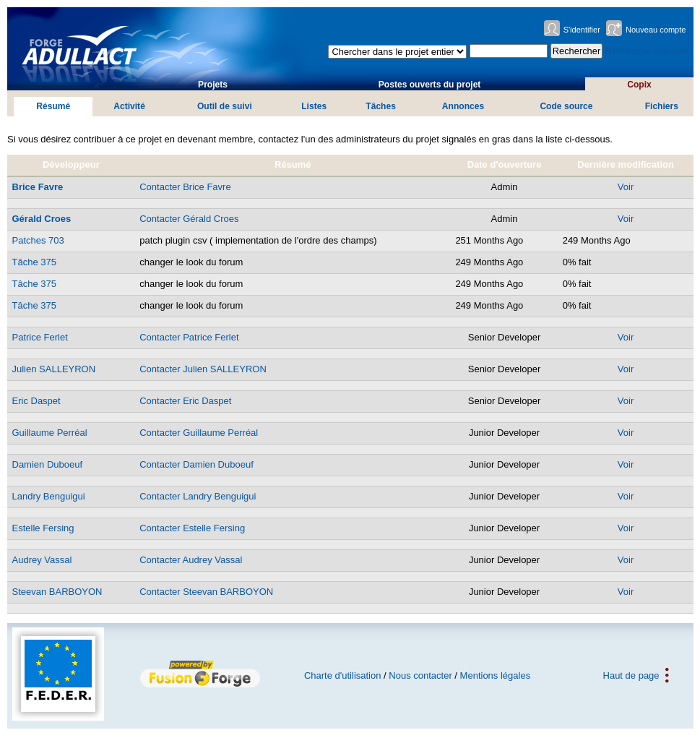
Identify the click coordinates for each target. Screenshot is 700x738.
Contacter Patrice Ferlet (189, 337)
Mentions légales (496, 675)
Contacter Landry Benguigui (198, 496)
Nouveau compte (656, 30)
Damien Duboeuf (48, 464)
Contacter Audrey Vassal (191, 560)
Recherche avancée (647, 51)
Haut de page (631, 675)
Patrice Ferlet (40, 337)
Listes (314, 106)
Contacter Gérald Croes (189, 219)
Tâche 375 (34, 262)
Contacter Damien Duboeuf (196, 464)
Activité (129, 106)
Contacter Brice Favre (185, 187)
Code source (566, 106)
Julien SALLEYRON (54, 369)
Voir (626, 187)
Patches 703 (38, 240)
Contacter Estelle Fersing (192, 528)
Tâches (381, 106)
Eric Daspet (36, 401)
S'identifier (582, 30)
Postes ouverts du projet (430, 85)
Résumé (53, 106)
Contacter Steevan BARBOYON (206, 592)
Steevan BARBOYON (57, 592)
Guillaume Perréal (50, 433)
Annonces (463, 106)
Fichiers (662, 106)
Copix (639, 85)
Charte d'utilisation (343, 675)
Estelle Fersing (43, 528)
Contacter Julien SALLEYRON (203, 369)
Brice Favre (38, 187)
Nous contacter (420, 675)
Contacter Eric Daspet (185, 401)
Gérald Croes (42, 219)
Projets (213, 85)
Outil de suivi (225, 106)
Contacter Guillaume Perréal (199, 433)
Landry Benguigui (49, 496)
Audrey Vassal (42, 560)
